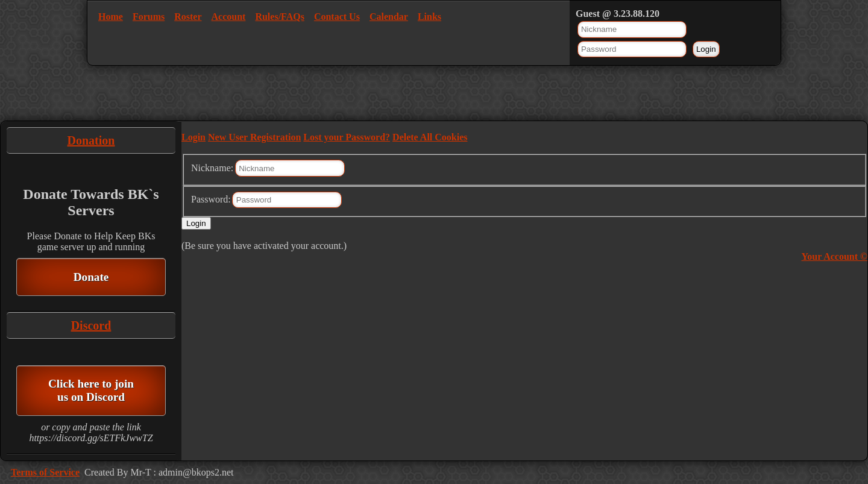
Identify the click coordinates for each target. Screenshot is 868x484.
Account (229, 17)
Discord (91, 325)
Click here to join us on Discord (91, 390)
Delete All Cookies (430, 137)
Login (193, 137)
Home (111, 17)
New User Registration (254, 137)
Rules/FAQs (279, 17)
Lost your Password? (347, 137)
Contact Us (337, 17)
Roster (188, 17)
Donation (91, 140)
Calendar (389, 17)
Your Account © (835, 256)
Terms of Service (45, 472)
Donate (91, 277)
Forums (149, 17)
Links (429, 17)
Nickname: (212, 168)
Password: (211, 199)
